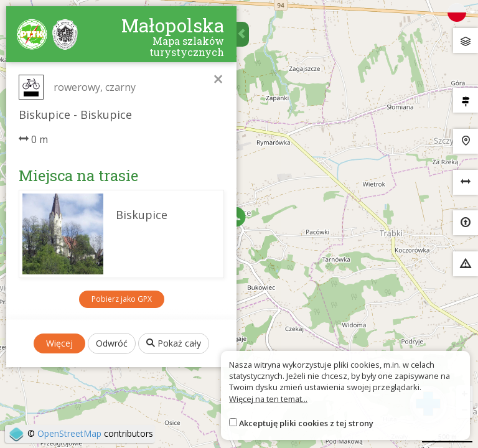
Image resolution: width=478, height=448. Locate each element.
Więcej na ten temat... (268, 399)
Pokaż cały (174, 343)
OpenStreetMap (69, 433)
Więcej (59, 343)
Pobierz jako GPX (122, 299)
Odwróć (112, 343)
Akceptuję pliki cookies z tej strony (306, 423)
